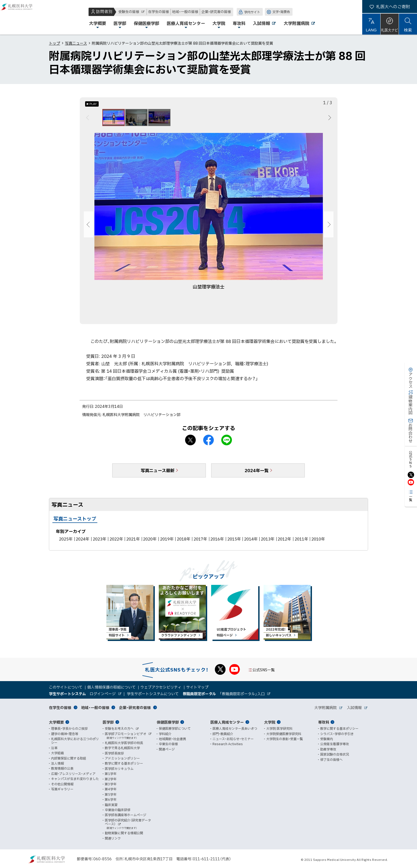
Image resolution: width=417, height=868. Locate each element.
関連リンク (113, 838)
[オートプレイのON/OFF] (92, 104)
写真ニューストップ (75, 522)
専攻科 (324, 722)
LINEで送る (227, 443)
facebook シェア (208, 443)
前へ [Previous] (88, 119)
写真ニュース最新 (158, 473)
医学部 (108, 722)
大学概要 (56, 722)
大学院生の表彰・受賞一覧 (285, 739)
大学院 (270, 722)
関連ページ (167, 749)
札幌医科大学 (21, 17)
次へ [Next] (329, 119)
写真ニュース (76, 43)
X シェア (190, 443)
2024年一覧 (257, 473)
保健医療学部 (168, 722)
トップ (55, 43)
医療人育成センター (227, 722)
